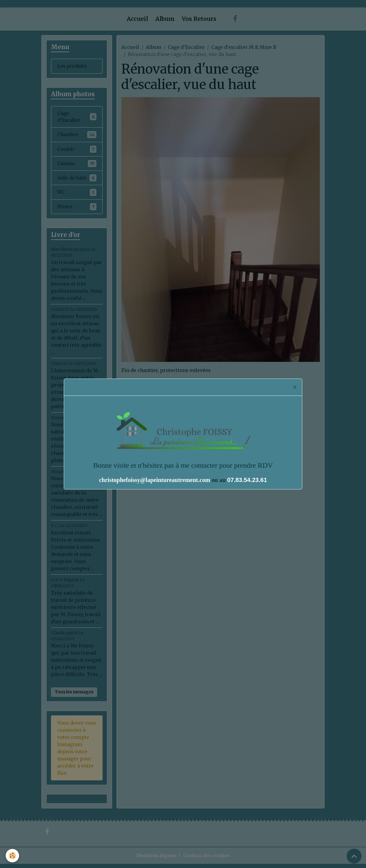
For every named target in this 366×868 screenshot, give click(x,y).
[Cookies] (13, 856)
